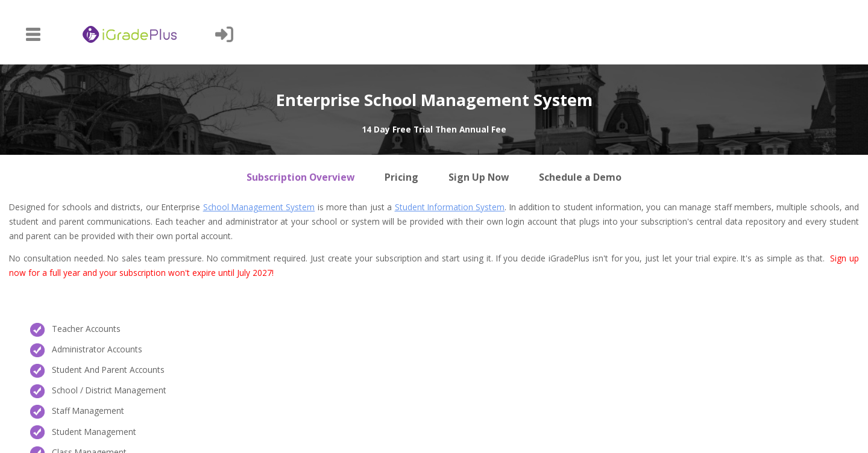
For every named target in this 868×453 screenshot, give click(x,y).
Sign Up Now (479, 177)
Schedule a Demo (580, 177)
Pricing (401, 177)
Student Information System (450, 207)
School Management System (259, 207)
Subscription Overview (300, 177)
